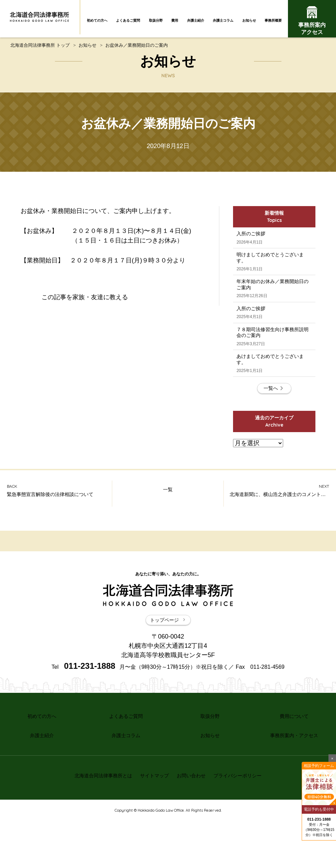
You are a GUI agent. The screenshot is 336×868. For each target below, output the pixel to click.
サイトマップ (152, 826)
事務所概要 (273, 20)
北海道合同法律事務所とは (97, 826)
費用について (294, 775)
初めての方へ (97, 20)
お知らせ (249, 20)
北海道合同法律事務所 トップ (40, 49)
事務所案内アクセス (312, 21)
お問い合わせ (193, 826)
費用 (175, 20)
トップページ (168, 681)
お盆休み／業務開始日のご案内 (137, 49)
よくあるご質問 (128, 20)
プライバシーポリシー (244, 826)
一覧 (168, 552)
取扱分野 (156, 20)
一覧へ (274, 447)
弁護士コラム (223, 20)
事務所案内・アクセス (294, 790)
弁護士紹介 (196, 20)
